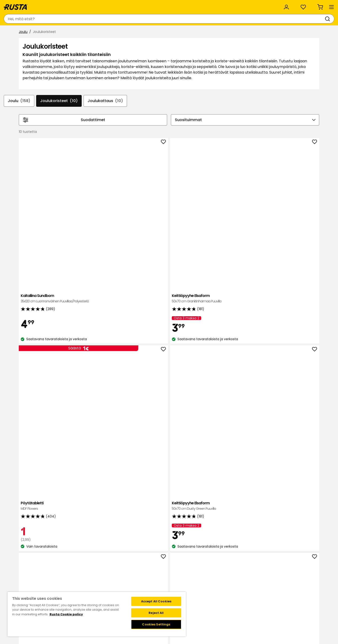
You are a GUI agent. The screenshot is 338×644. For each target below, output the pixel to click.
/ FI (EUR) (303, 5)
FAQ (174, 583)
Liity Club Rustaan (185, 573)
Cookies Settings (156, 624)
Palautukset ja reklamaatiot (229, 588)
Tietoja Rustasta (132, 573)
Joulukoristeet (87, 126)
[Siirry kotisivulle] (35, 19)
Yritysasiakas (112, 5)
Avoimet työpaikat (134, 583)
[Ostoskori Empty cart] (312, 19)
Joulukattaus (135, 126)
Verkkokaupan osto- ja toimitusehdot (237, 593)
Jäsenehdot (181, 578)
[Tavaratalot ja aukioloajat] (231, 19)
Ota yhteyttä (81, 568)
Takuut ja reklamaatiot (89, 588)
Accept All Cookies (156, 601)
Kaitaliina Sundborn (111, 219)
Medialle (125, 588)
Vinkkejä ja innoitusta (72, 32)
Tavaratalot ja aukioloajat (139, 568)
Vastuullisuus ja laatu (73, 5)
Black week (215, 568)
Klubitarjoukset (183, 568)
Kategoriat (142, 5)
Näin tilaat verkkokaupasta (228, 573)
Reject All (156, 613)
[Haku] (181, 19)
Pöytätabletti (232, 217)
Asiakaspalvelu (32, 5)
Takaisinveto (81, 578)
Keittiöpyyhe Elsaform (171, 219)
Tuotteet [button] (30, 32)
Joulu (23, 44)
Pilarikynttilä (292, 342)
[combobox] (126, 19)
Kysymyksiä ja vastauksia (91, 573)
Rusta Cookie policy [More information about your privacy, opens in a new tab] (66, 614)
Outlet (137, 32)
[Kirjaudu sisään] (269, 19)
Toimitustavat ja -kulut (225, 583)
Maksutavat (216, 578)
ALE (157, 32)
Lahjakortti (79, 583)
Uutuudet (111, 32)
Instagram (179, 588)
